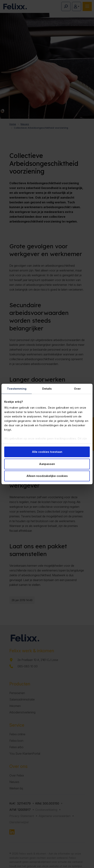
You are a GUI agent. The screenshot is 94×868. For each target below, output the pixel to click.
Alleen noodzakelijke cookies (47, 476)
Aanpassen (47, 464)
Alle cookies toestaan (47, 452)
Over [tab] (77, 389)
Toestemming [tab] (17, 389)
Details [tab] (47, 389)
